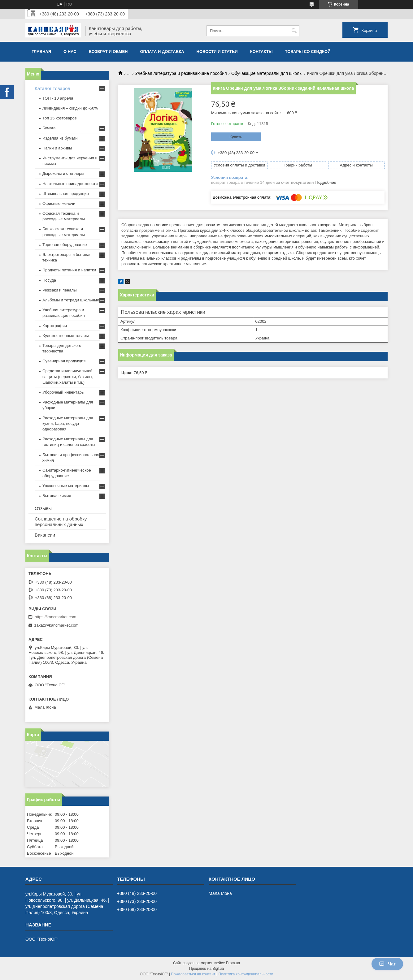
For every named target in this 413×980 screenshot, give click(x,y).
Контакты (261, 52)
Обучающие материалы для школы (267, 73)
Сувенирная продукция (64, 361)
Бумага (49, 128)
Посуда (49, 280)
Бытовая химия (57, 496)
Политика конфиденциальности (246, 974)
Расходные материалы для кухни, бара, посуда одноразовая (68, 423)
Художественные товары (66, 336)
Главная (41, 52)
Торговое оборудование (65, 245)
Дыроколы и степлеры (63, 173)
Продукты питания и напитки (69, 270)
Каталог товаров (52, 88)
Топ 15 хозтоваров (60, 118)
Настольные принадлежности (70, 184)
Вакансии (45, 535)
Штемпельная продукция (66, 194)
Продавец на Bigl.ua (206, 969)
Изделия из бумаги (60, 138)
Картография (55, 326)
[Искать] (294, 31)
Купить (236, 137)
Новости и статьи (217, 52)
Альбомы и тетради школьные (71, 300)
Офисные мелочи (59, 203)
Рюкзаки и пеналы (60, 290)
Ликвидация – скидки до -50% (70, 108)
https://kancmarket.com (55, 617)
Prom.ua (233, 963)
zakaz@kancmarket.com (57, 625)
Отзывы (43, 508)
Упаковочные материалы (66, 486)
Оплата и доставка (162, 52)
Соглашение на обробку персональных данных (61, 522)
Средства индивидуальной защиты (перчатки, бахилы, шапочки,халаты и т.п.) (68, 376)
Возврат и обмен (108, 52)
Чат (387, 964)
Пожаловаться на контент (193, 974)
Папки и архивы (57, 148)
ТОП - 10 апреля (58, 98)
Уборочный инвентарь (63, 392)
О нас (70, 52)
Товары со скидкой (308, 52)
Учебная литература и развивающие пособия (181, 73)
